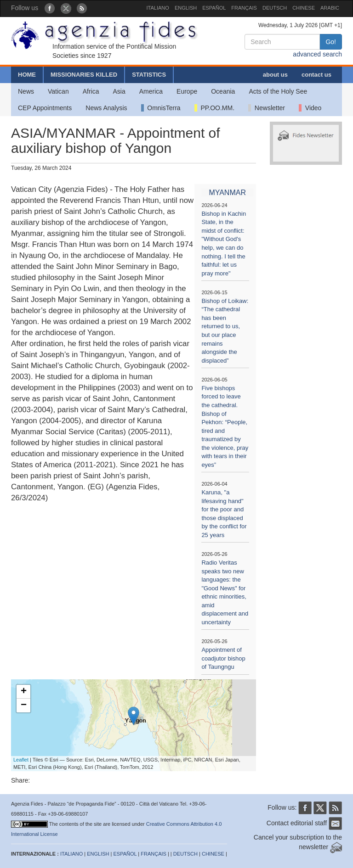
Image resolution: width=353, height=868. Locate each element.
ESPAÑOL (214, 8)
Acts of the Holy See (278, 91)
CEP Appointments (45, 108)
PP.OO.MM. (214, 108)
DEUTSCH (275, 8)
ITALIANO (158, 8)
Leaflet (21, 760)
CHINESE (304, 8)
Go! (331, 42)
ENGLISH (186, 8)
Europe (187, 91)
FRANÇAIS (244, 8)
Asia (119, 91)
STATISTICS (149, 75)
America (151, 91)
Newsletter (267, 108)
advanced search (317, 54)
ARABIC (330, 8)
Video (310, 108)
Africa (91, 91)
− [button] (24, 706)
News (26, 91)
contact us (316, 75)
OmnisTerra (161, 108)
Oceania (223, 91)
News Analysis (106, 108)
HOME (27, 75)
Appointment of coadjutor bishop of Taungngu (223, 658)
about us (275, 75)
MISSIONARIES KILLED (84, 75)
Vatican (58, 91)
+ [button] (24, 692)
